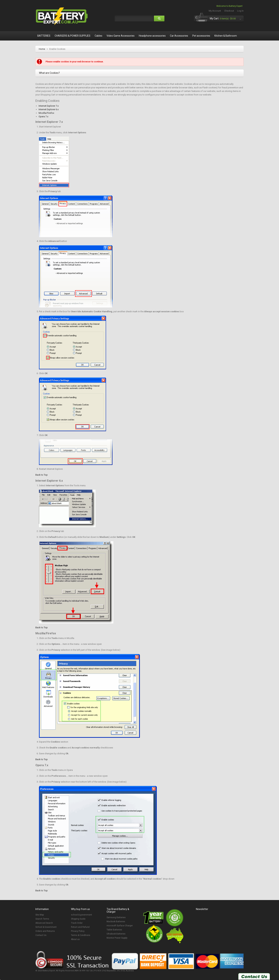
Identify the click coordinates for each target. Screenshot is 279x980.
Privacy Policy (78, 931)
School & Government (46, 927)
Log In (240, 11)
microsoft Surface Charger (120, 926)
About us (75, 939)
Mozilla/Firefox (46, 113)
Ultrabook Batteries (116, 934)
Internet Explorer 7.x (49, 106)
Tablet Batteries (114, 930)
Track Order (77, 923)
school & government (81, 915)
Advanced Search (44, 923)
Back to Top (42, 475)
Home (42, 49)
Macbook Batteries (116, 922)
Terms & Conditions (81, 935)
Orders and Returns (45, 931)
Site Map (40, 915)
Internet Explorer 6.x (49, 109)
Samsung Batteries (116, 917)
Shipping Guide (78, 919)
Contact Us (41, 935)
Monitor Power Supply (117, 938)
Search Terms (42, 919)
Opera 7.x (43, 117)
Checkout (229, 11)
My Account (215, 11)
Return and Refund (80, 927)
